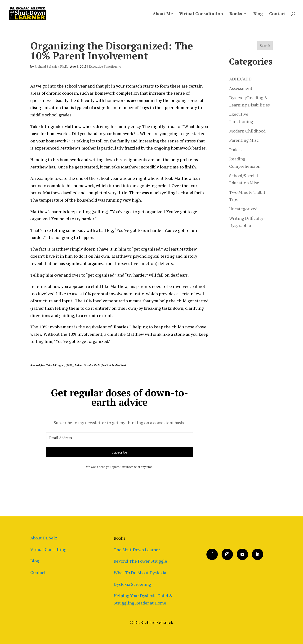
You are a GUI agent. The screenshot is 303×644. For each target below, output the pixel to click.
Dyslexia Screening (132, 584)
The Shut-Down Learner (137, 550)
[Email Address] (120, 438)
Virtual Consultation (201, 14)
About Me (163, 14)
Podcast (237, 150)
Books (236, 14)
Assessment (241, 88)
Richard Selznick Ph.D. (51, 66)
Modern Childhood (247, 131)
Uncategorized (243, 209)
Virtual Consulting (48, 549)
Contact (278, 14)
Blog (258, 14)
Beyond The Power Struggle (140, 561)
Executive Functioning (105, 66)
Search (265, 46)
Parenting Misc (244, 140)
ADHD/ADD (240, 79)
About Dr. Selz (44, 538)
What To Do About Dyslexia (140, 573)
